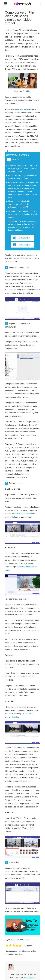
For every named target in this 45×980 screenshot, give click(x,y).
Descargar (24, 238)
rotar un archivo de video (22, 514)
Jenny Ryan (28, 978)
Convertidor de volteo (22, 109)
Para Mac (16, 159)
